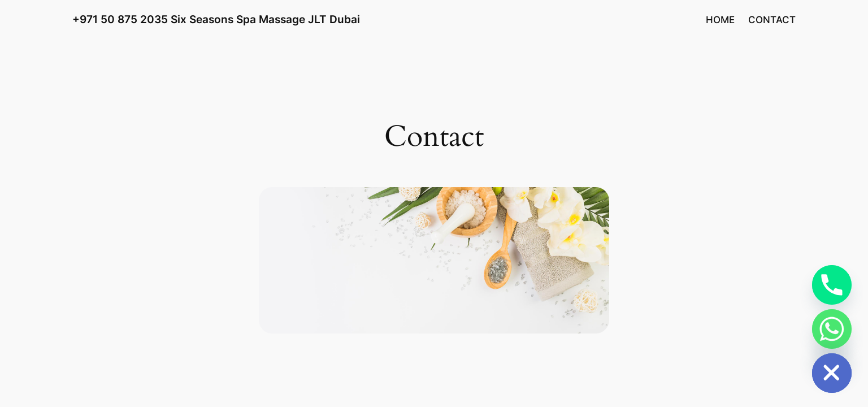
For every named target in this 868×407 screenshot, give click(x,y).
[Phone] (832, 285)
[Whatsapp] (832, 329)
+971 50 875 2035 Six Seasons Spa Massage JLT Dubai (216, 19)
